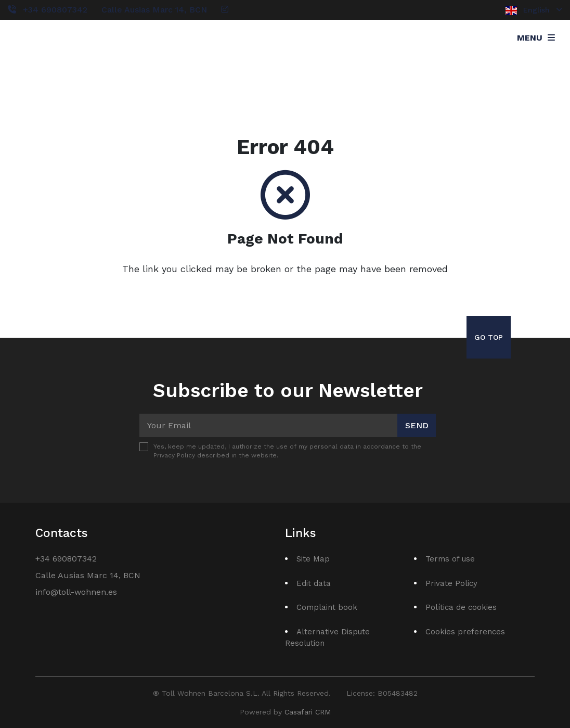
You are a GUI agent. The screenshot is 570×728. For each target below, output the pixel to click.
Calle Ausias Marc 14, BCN (154, 10)
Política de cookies (461, 607)
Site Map (313, 559)
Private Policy (451, 583)
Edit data (314, 583)
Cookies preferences (465, 632)
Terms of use (450, 559)
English (534, 10)
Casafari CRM (308, 712)
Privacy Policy (174, 455)
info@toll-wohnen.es (76, 592)
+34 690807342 (55, 10)
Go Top (489, 337)
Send (417, 425)
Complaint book (327, 607)
